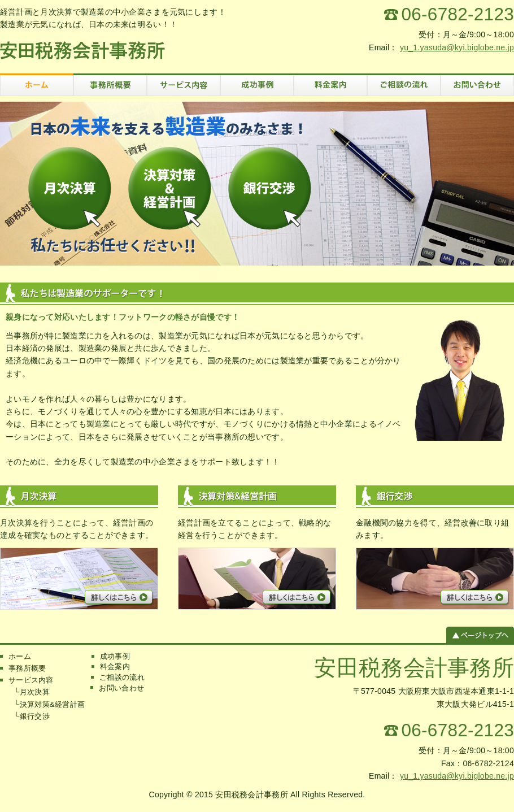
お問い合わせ (121, 688)
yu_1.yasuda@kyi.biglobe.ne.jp (457, 47)
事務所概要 (27, 668)
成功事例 (115, 656)
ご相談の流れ (122, 677)
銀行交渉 (35, 716)
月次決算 (35, 692)
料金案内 (115, 666)
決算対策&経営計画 (52, 704)
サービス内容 (31, 680)
